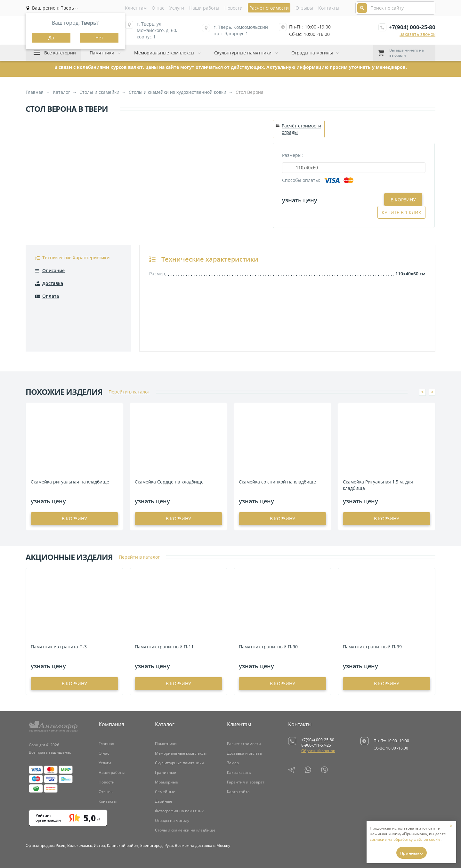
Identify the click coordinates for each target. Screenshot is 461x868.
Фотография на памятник (179, 811)
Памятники (102, 53)
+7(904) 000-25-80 (412, 27)
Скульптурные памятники (243, 53)
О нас (158, 8)
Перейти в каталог (129, 392)
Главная (106, 744)
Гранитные (166, 772)
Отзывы (304, 8)
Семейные (165, 792)
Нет (99, 38)
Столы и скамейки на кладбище (185, 830)
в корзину (74, 519)
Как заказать (239, 772)
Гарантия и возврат (246, 782)
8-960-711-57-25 (316, 745)
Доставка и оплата (244, 753)
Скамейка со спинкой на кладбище (277, 482)
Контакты (329, 8)
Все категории (60, 53)
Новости (234, 8)
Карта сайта (238, 792)
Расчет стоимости (244, 744)
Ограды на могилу (172, 820)
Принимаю (412, 853)
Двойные (164, 801)
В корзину (355, 200)
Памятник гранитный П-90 (268, 647)
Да (51, 38)
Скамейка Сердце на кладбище (169, 482)
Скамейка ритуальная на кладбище (70, 482)
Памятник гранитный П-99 (372, 647)
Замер (233, 763)
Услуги (177, 8)
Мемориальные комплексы (164, 53)
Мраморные (166, 782)
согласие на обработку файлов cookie (405, 839)
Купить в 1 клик (401, 200)
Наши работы (204, 8)
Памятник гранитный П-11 (164, 647)
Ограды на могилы (312, 53)
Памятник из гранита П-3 (59, 647)
